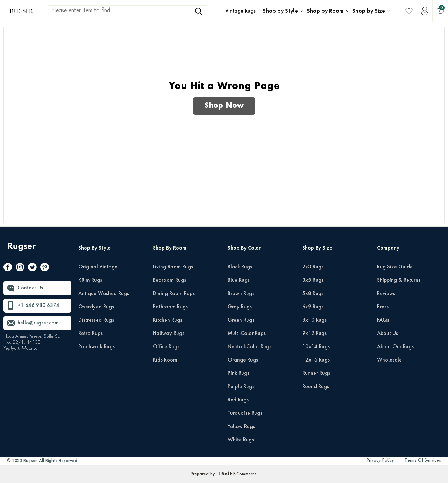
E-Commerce (245, 474)
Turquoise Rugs (245, 413)
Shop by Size (369, 11)
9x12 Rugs (314, 334)
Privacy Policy (380, 461)
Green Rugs (241, 320)
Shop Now (224, 106)
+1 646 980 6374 (38, 306)
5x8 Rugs (313, 294)
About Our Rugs (395, 347)
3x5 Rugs (313, 280)
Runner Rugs (316, 373)
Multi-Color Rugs (247, 334)
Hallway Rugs (169, 334)
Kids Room (165, 360)
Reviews (386, 294)
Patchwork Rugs (97, 347)
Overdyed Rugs (96, 307)
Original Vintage (98, 267)
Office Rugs (166, 347)
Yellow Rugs (241, 427)
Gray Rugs (240, 307)
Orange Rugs (243, 360)
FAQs (383, 320)
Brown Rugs (241, 294)
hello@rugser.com (38, 323)
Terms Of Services (423, 461)
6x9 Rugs (313, 307)
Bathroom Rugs (170, 307)
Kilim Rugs (90, 280)
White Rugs (241, 440)
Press (383, 307)
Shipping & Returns (399, 280)
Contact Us (30, 288)
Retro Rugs (91, 334)
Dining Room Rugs (174, 294)
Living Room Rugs (173, 267)
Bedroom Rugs (169, 280)
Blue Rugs (239, 280)
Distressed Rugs (96, 320)
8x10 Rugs (314, 320)
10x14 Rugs (316, 347)
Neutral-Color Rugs (250, 347)
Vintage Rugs (240, 11)
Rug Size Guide (395, 267)
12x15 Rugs (316, 360)
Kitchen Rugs (168, 320)
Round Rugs (316, 387)
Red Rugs (238, 400)
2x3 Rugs (313, 267)
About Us (387, 334)
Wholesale (389, 360)
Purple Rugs (241, 387)
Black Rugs (240, 267)
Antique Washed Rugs (104, 294)
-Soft (226, 474)
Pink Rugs (239, 373)
